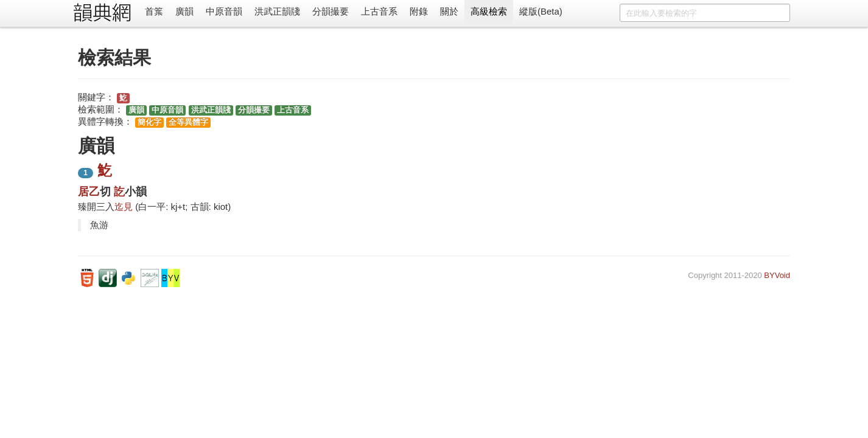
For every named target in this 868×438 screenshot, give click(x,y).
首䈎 (154, 11)
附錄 (419, 11)
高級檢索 (489, 11)
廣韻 (184, 11)
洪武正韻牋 (277, 11)
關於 (449, 11)
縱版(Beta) (541, 11)
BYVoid (777, 275)
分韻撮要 (331, 11)
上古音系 (379, 11)
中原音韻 (224, 11)
